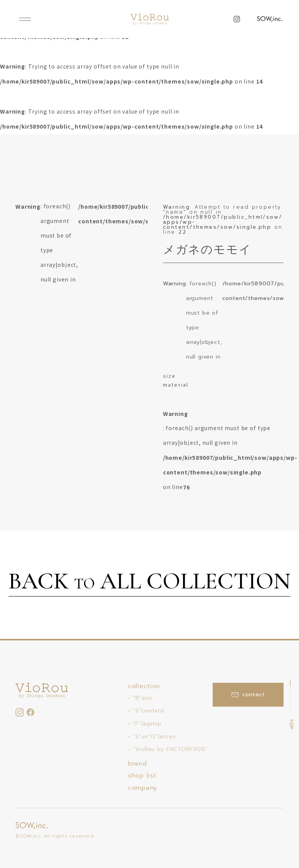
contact (248, 695)
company (143, 788)
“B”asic (143, 698)
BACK (149, 582)
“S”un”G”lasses (154, 736)
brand (138, 764)
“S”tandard (148, 711)
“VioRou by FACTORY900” (170, 749)
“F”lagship (147, 724)
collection (144, 686)
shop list (142, 776)
